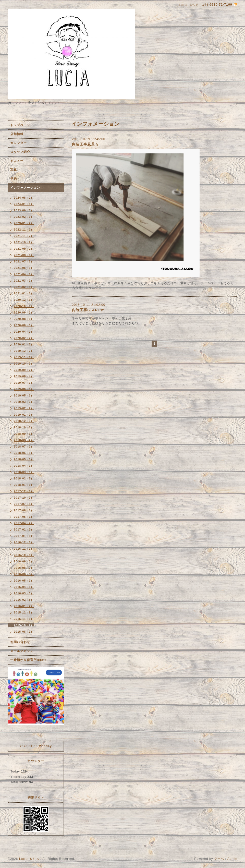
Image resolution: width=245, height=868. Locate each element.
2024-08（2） (24, 198)
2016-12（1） (24, 542)
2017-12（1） (24, 491)
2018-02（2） (24, 478)
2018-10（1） (24, 427)
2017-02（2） (24, 529)
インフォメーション (25, 188)
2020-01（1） (24, 344)
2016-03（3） (24, 593)
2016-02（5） (24, 600)
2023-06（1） (24, 210)
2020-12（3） (24, 300)
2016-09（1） (24, 561)
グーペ (219, 859)
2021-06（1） (24, 268)
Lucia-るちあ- (30, 859)
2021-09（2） (24, 249)
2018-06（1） (24, 453)
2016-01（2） (24, 606)
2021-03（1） (24, 281)
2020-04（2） (24, 332)
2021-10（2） (24, 242)
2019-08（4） (24, 376)
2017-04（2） (24, 523)
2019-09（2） (24, 370)
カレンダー (19, 143)
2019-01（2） (24, 415)
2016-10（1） (24, 555)
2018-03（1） (24, 472)
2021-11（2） (24, 236)
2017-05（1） (24, 517)
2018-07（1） (24, 447)
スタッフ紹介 (20, 152)
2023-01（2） (24, 223)
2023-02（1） (24, 217)
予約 (14, 179)
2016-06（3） (24, 574)
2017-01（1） (24, 536)
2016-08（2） (24, 568)
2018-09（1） (24, 434)
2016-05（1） (24, 581)
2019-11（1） (24, 357)
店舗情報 (17, 134)
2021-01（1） (24, 293)
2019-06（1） (24, 389)
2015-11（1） (24, 619)
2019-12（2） (24, 351)
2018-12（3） (24, 421)
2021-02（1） (24, 287)
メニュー (17, 161)
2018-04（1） (24, 466)
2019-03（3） (24, 402)
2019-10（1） (24, 364)
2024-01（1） (24, 204)
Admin (232, 859)
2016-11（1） (24, 549)
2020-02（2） (24, 338)
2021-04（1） (24, 274)
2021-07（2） (24, 261)
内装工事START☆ (88, 310)
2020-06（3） (24, 325)
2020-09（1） (24, 312)
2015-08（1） (24, 632)
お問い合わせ (20, 642)
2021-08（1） (24, 255)
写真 (14, 170)
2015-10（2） (24, 625)
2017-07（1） (24, 504)
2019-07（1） (24, 383)
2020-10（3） (24, 306)
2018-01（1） (24, 485)
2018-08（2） (24, 440)
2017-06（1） (24, 510)
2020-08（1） (24, 319)
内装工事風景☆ (85, 144)
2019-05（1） (24, 395)
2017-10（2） (24, 498)
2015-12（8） (24, 612)
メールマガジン (22, 651)
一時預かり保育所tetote (28, 660)
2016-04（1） (24, 587)
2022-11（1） (24, 230)
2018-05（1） (24, 459)
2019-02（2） (24, 408)
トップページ (20, 125)
